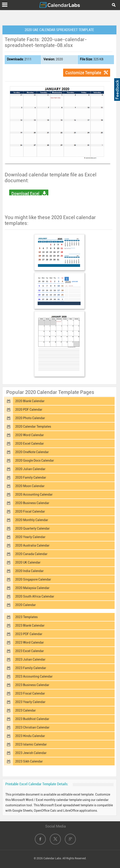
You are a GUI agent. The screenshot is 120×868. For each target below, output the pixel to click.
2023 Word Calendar (30, 642)
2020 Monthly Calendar (32, 520)
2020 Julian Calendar (30, 469)
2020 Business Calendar (32, 503)
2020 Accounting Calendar (34, 494)
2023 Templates (26, 617)
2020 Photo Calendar (30, 418)
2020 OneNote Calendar (32, 452)
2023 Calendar (26, 710)
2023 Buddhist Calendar (32, 719)
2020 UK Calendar (28, 562)
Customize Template (83, 73)
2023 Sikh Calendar (29, 761)
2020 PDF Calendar (29, 410)
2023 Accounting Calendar (34, 676)
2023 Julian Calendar (30, 659)
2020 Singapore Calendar (33, 579)
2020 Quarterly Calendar (32, 528)
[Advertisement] (60, 17)
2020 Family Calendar (31, 477)
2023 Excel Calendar (30, 651)
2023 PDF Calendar (29, 634)
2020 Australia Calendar (32, 545)
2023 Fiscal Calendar (30, 693)
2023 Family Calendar (31, 668)
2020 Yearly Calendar (30, 537)
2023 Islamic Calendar (31, 744)
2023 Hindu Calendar (30, 736)
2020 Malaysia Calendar (32, 588)
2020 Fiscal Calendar (30, 511)
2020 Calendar (26, 605)
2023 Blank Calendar (30, 625)
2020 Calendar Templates (33, 427)
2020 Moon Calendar (30, 486)
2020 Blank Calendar (30, 401)
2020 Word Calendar (30, 435)
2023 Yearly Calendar (30, 702)
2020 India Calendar (29, 571)
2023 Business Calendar (32, 685)
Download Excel (25, 194)
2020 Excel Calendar (30, 444)
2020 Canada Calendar (31, 554)
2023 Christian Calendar (32, 727)
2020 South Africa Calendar (35, 596)
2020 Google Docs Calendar (35, 460)
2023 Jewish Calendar (31, 753)
